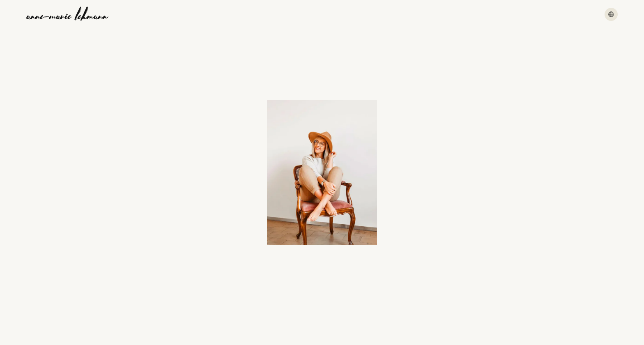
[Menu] (611, 14)
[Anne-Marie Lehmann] (67, 14)
